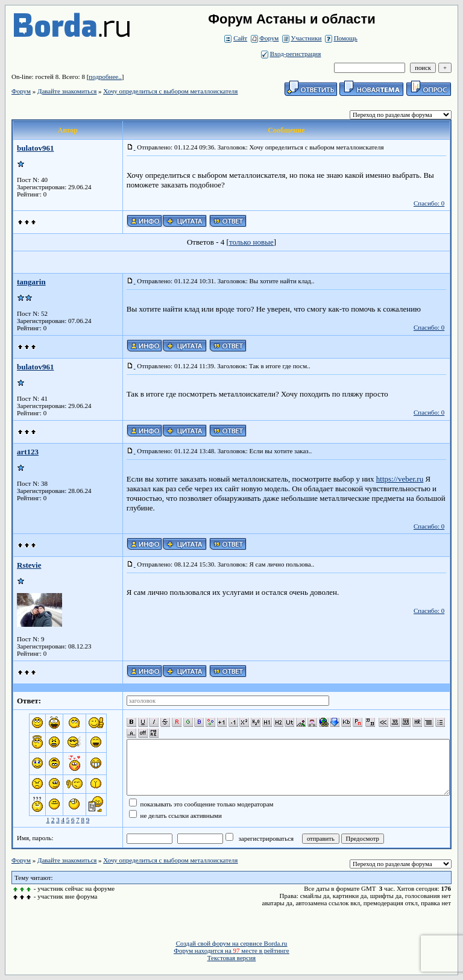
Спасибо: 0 (429, 203)
